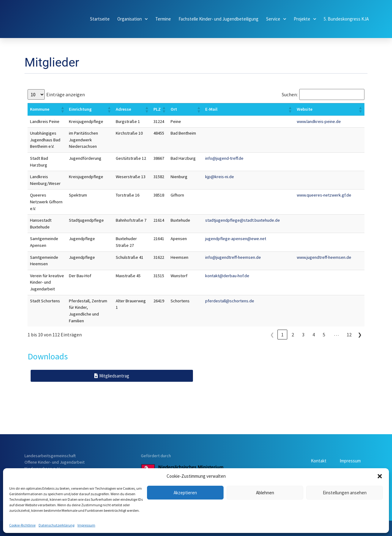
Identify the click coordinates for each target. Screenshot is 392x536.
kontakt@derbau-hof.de (227, 276)
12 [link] (349, 335)
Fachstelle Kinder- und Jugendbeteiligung (219, 19)
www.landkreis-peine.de (319, 121)
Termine (163, 19)
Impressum (86, 525)
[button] (380, 476)
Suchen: (290, 94)
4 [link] (314, 335)
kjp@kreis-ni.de (220, 177)
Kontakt (316, 461)
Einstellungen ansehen (345, 493)
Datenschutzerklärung (57, 525)
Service (276, 19)
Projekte (305, 19)
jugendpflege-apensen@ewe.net (236, 239)
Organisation (132, 19)
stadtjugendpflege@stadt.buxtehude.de (243, 220)
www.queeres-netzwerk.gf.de (324, 195)
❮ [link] (272, 335)
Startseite (100, 19)
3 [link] (303, 335)
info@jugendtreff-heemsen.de (233, 257)
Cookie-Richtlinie (22, 525)
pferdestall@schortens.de (230, 301)
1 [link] (282, 335)
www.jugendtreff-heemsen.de (324, 257)
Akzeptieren (185, 493)
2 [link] (293, 335)
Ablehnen (265, 493)
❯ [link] (360, 335)
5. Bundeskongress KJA (346, 19)
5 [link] (324, 335)
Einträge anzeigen (66, 94)
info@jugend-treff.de (224, 158)
